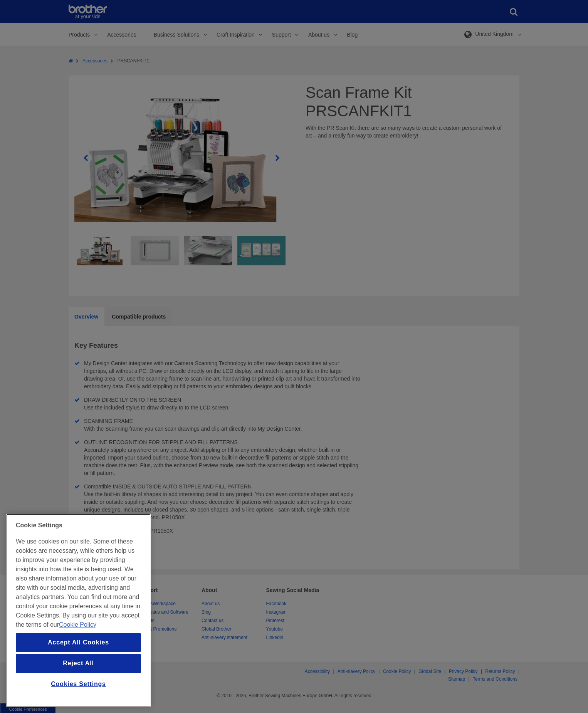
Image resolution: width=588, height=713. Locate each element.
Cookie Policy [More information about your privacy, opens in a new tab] (78, 625)
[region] (78, 610)
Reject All (78, 663)
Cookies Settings (78, 684)
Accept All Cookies (78, 642)
